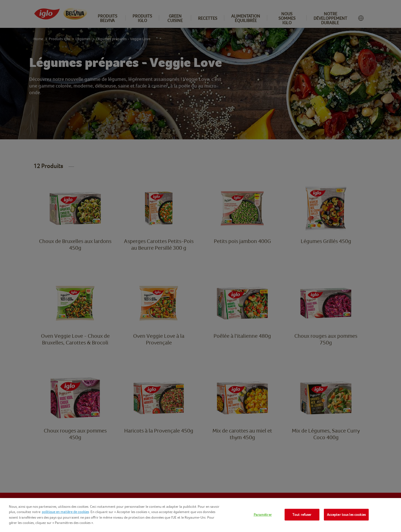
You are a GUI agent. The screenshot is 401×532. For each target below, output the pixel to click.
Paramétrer (263, 515)
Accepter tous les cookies (346, 515)
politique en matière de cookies (65, 512)
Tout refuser (302, 515)
